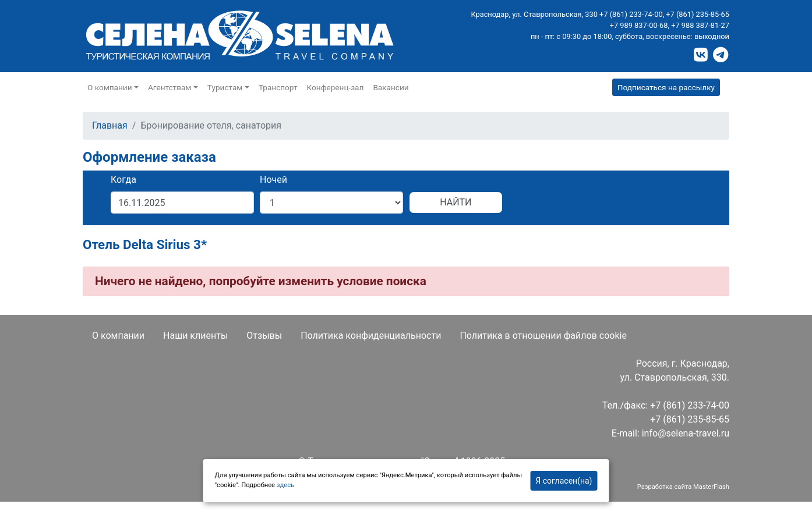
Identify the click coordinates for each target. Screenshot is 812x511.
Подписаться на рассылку (666, 87)
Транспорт (278, 87)
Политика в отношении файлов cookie (543, 336)
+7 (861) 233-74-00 (631, 14)
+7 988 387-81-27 (700, 25)
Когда (123, 180)
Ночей (273, 180)
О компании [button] (110, 87)
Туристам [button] (225, 87)
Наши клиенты (195, 336)
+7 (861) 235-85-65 (698, 14)
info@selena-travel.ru (686, 433)
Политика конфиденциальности (371, 336)
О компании (118, 336)
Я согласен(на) (564, 481)
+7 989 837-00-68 (639, 25)
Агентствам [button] (170, 87)
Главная (110, 125)
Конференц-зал (336, 87)
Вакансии (391, 87)
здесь (285, 485)
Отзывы (264, 336)
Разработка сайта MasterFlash (683, 487)
